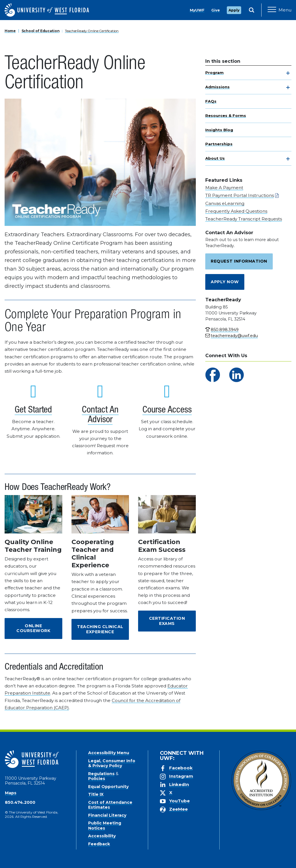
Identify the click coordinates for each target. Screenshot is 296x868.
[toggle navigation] (288, 73)
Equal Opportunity (108, 787)
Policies (97, 779)
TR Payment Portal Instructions (240, 195)
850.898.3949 (225, 330)
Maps (11, 793)
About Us (215, 158)
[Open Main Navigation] (279, 10)
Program (214, 73)
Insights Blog (219, 130)
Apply (234, 10)
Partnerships (219, 144)
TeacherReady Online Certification (92, 31)
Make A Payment (224, 188)
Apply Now (225, 282)
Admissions (217, 87)
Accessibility (102, 836)
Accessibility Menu (109, 753)
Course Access (167, 410)
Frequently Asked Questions (236, 211)
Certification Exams (167, 621)
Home (10, 31)
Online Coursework (33, 628)
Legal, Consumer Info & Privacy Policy (112, 763)
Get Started (33, 410)
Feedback (99, 844)
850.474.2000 (20, 802)
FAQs (211, 101)
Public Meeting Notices (105, 826)
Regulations (101, 774)
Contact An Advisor (100, 415)
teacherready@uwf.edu (234, 336)
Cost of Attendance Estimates (110, 805)
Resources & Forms (226, 116)
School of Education (41, 31)
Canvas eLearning (225, 203)
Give (216, 10)
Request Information (239, 261)
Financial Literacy (107, 815)
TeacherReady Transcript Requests (244, 219)
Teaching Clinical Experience (100, 629)
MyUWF (197, 10)
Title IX (96, 794)
